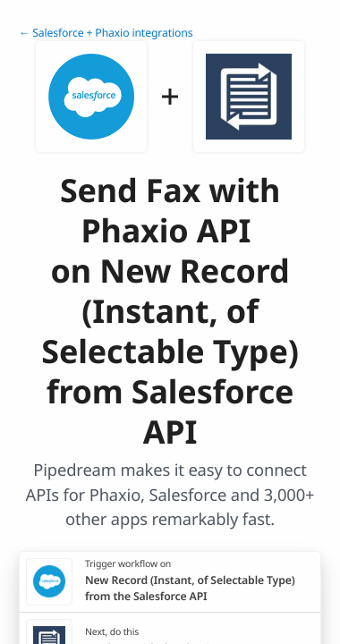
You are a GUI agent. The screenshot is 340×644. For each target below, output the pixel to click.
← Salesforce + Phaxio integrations (106, 33)
